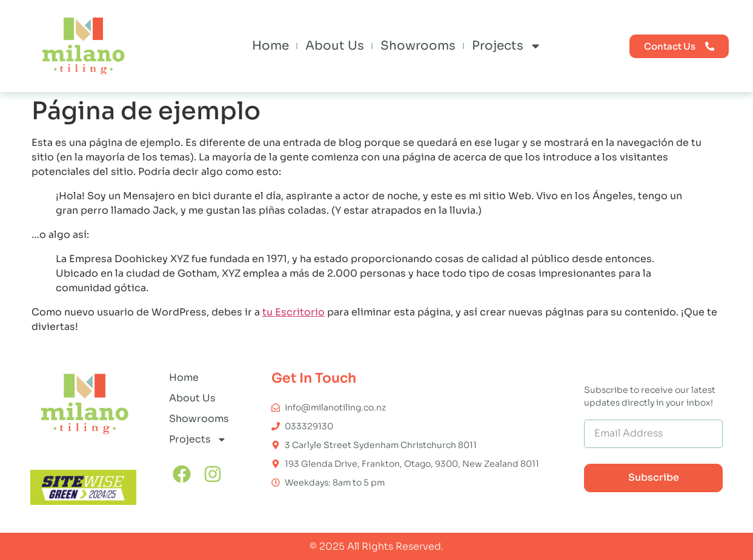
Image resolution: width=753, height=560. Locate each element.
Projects (507, 46)
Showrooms (418, 46)
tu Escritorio (294, 312)
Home (270, 46)
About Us (335, 46)
